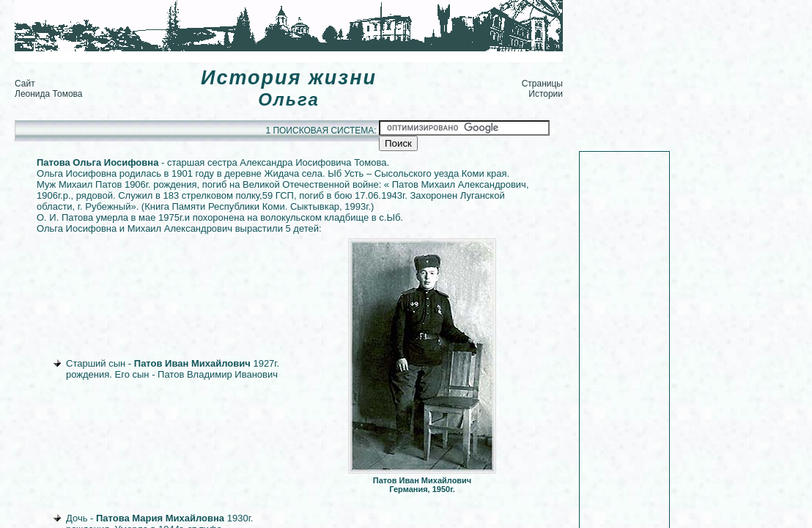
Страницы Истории (542, 89)
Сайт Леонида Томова (48, 89)
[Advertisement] (281, 57)
